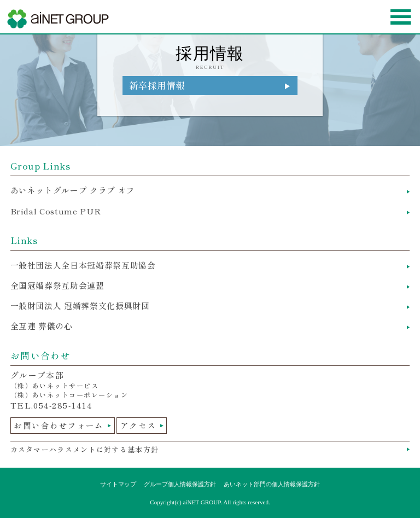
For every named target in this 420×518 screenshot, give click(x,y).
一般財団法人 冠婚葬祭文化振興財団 (80, 305)
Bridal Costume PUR (56, 211)
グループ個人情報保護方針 (180, 484)
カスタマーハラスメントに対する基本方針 (85, 449)
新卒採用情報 (157, 85)
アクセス (138, 425)
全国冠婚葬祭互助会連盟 (57, 285)
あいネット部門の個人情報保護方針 (272, 484)
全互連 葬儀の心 (42, 326)
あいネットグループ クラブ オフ (73, 190)
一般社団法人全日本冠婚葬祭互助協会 (83, 265)
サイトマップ (118, 484)
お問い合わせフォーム (59, 425)
